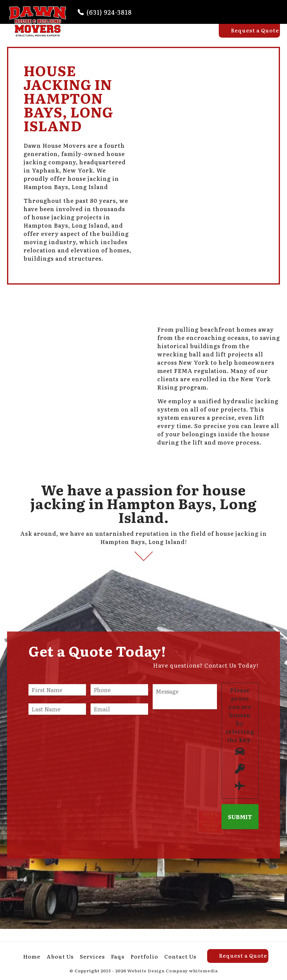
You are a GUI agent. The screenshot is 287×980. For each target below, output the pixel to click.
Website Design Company (158, 971)
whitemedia (203, 971)
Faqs (179, 36)
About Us (122, 36)
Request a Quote (255, 30)
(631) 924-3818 (109, 12)
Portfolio (206, 36)
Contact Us (180, 956)
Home (93, 36)
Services (154, 36)
